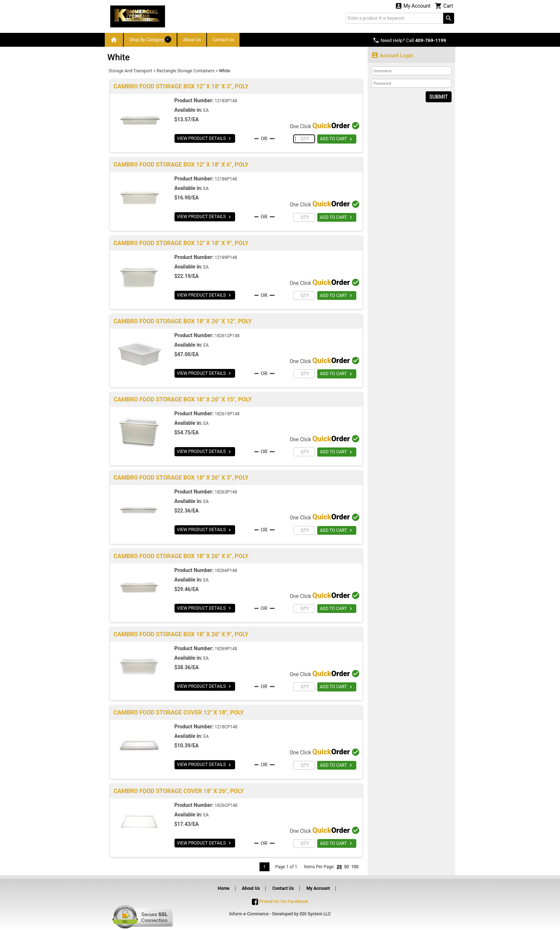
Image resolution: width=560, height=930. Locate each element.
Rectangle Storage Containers (185, 71)
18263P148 (226, 492)
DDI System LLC (315, 914)
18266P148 (226, 571)
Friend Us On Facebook (280, 901)
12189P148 (226, 258)
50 (346, 867)
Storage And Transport (130, 71)
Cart (444, 6)
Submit (439, 97)
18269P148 (226, 649)
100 (355, 867)
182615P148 (227, 414)
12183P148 (226, 101)
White (225, 71)
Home (223, 888)
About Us (192, 40)
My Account (413, 6)
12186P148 (226, 179)
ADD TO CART (337, 139)
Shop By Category (150, 39)
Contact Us (223, 40)
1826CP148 (226, 805)
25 (339, 867)
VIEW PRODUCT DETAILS (205, 138)
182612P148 (227, 336)
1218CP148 (226, 727)
